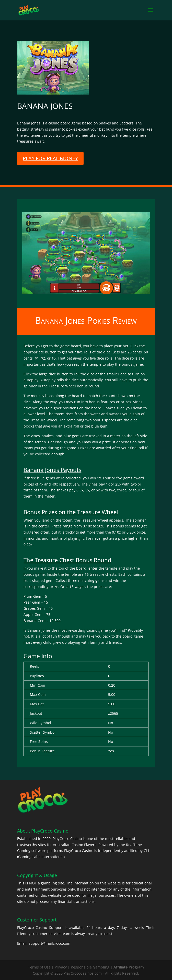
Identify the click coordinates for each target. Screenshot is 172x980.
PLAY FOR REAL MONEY (50, 158)
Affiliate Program (129, 967)
